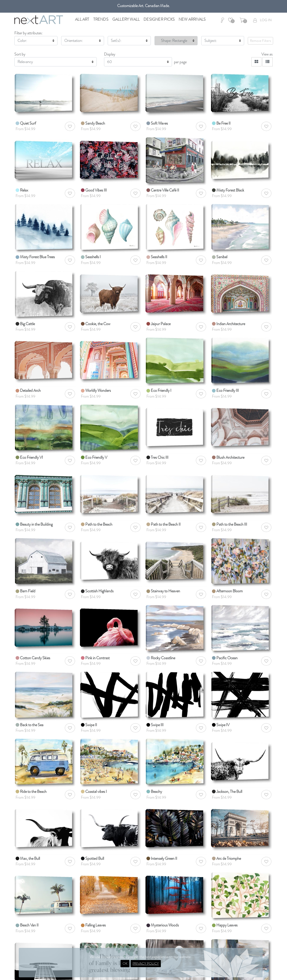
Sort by (20, 54)
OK (125, 963)
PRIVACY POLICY (146, 963)
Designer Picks (159, 19)
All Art (82, 19)
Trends (101, 19)
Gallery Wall (126, 19)
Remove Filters (260, 41)
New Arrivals (192, 19)
